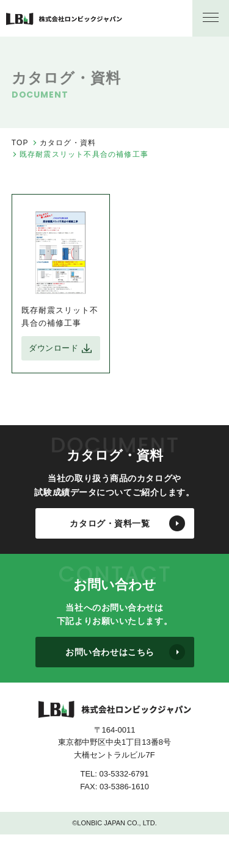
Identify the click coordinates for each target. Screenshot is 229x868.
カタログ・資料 (68, 143)
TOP (20, 143)
